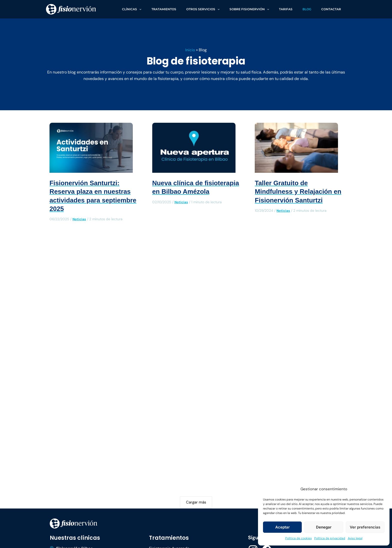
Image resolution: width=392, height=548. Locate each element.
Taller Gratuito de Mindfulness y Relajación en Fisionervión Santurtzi (297, 191)
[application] (165, 9)
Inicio (190, 50)
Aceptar (282, 527)
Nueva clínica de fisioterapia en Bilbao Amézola (188, 191)
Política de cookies (298, 538)
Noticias (80, 219)
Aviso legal (355, 538)
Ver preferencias (365, 527)
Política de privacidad (330, 538)
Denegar (324, 527)
